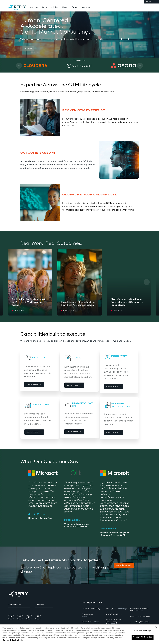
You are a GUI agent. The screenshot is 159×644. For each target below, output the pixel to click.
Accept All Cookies (143, 637)
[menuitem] (34, 7)
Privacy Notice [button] (88, 615)
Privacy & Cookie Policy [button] (91, 609)
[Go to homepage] (17, 7)
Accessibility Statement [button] (139, 622)
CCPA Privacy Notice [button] (114, 614)
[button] (27, 49)
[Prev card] (19, 66)
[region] (79, 634)
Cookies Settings (142, 631)
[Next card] (140, 66)
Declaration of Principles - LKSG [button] (140, 610)
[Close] (156, 627)
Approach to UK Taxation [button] (140, 616)
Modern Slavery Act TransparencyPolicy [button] (114, 622)
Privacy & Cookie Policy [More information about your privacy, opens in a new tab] (13, 640)
